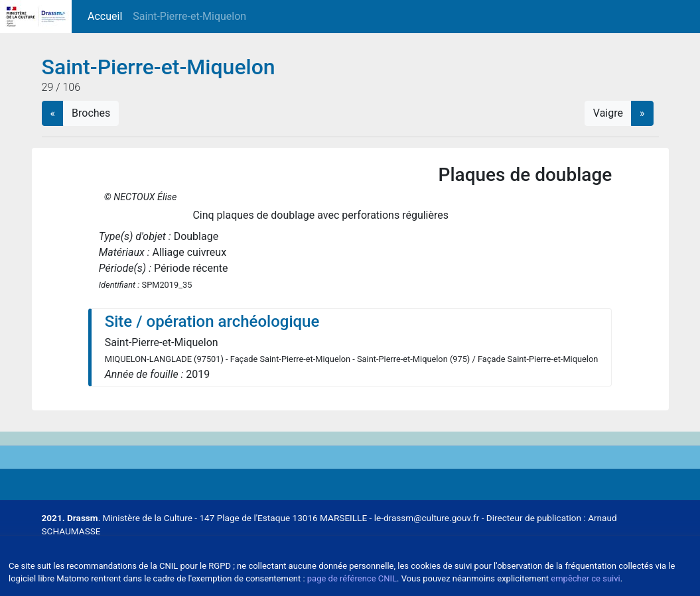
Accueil (107, 16)
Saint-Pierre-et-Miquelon (189, 16)
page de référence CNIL (352, 578)
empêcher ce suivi (585, 578)
